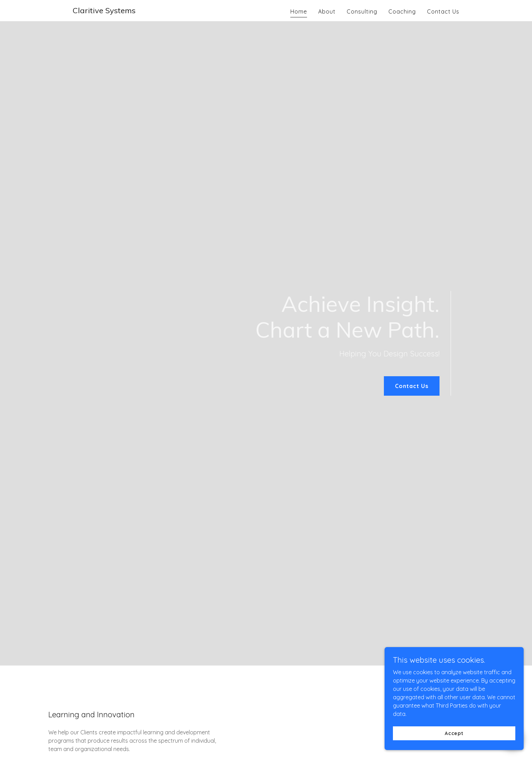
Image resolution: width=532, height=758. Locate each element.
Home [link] (299, 11)
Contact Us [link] (443, 11)
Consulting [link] (362, 11)
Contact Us (412, 386)
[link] (104, 11)
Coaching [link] (402, 11)
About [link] (327, 11)
